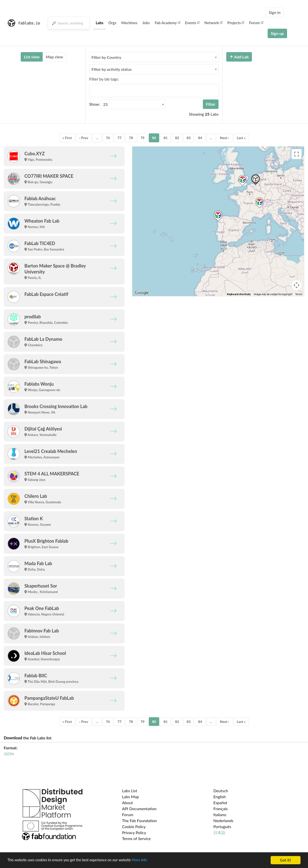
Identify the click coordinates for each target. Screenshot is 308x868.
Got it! (286, 860)
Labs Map (131, 797)
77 (119, 138)
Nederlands (223, 821)
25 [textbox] (106, 104)
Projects (236, 23)
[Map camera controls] (297, 285)
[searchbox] (92, 90)
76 (108, 138)
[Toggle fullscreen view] (297, 154)
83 (189, 138)
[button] (218, 216)
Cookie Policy (134, 826)
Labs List (130, 791)
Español (220, 803)
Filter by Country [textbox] (106, 57)
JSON (9, 754)
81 (165, 138)
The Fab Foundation (140, 821)
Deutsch (221, 791)
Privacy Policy (134, 832)
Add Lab (239, 57)
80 (154, 138)
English (220, 797)
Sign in (275, 12)
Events (192, 23)
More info (153, 860)
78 (131, 138)
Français (220, 809)
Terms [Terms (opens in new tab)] (299, 294)
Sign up (277, 33)
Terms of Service (136, 838)
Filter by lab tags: (104, 79)
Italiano (220, 815)
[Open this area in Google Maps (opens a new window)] (142, 293)
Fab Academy (167, 23)
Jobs (146, 23)
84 (200, 138)
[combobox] (154, 57)
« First (67, 138)
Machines (129, 23)
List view (32, 57)
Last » (241, 138)
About (128, 803)
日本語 (219, 832)
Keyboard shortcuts (239, 294)
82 (177, 138)
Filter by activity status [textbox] (112, 69)
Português (222, 826)
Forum (256, 23)
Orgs (112, 23)
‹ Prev (84, 138)
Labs (100, 23)
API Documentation (139, 809)
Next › (225, 138)
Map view (54, 57)
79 (143, 138)
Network (213, 23)
